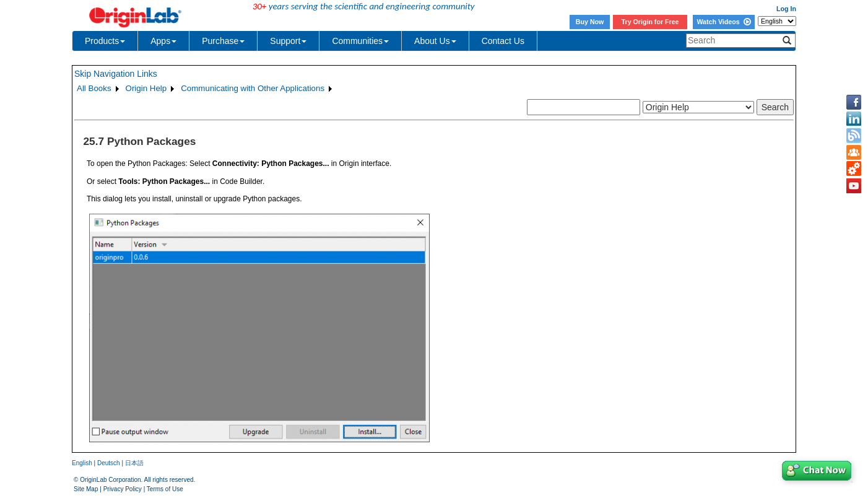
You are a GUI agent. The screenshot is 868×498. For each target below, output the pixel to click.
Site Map (86, 489)
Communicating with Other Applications (253, 88)
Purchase (223, 41)
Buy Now (590, 22)
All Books (94, 88)
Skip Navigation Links (116, 74)
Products (105, 41)
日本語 (134, 463)
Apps (163, 41)
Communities (360, 41)
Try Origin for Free (650, 22)
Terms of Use (165, 489)
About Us (435, 41)
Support (288, 41)
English (82, 463)
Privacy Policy (123, 489)
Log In (786, 9)
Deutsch (109, 463)
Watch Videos (723, 22)
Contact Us (503, 41)
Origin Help (146, 88)
